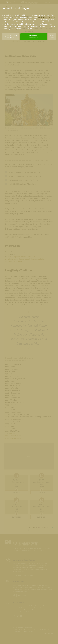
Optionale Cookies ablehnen (11, 37)
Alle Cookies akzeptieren (34, 37)
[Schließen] (29, 2)
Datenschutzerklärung (47, 17)
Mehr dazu (52, 37)
